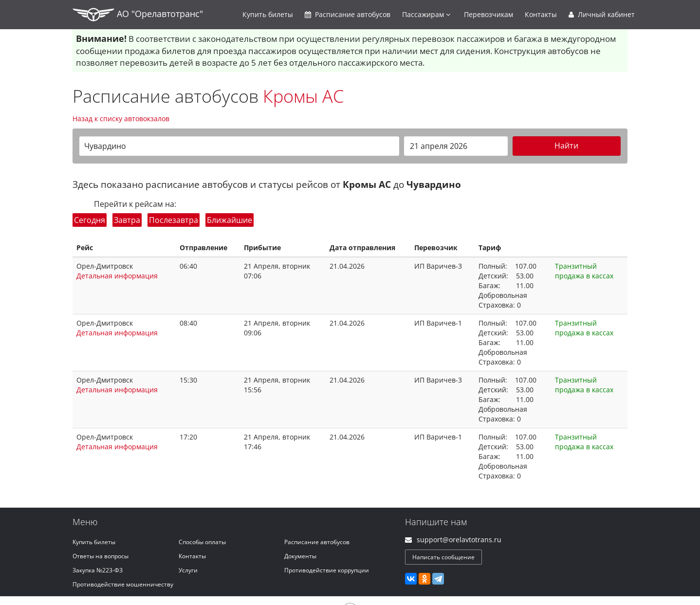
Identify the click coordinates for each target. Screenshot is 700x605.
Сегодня (90, 220)
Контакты (541, 14)
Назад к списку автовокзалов (121, 119)
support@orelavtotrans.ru (459, 540)
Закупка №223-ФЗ (98, 570)
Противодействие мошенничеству (123, 584)
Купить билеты (94, 542)
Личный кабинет (602, 14)
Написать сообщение (443, 557)
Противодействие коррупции (327, 570)
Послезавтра (174, 220)
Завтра (127, 220)
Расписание (348, 14)
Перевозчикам (488, 14)
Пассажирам (426, 14)
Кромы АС (303, 96)
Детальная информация (117, 276)
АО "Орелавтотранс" (138, 15)
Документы (300, 556)
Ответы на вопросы (101, 556)
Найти (566, 146)
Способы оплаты (202, 542)
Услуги (188, 570)
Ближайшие (230, 220)
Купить (268, 14)
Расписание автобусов (317, 542)
